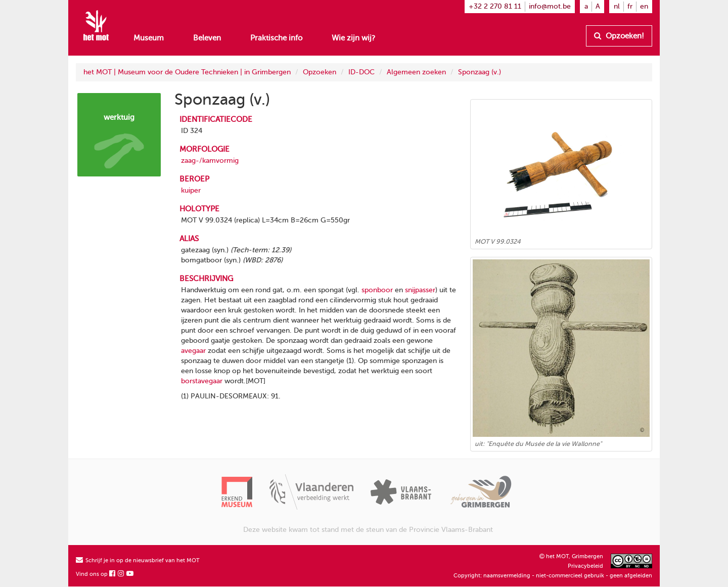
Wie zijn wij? (353, 38)
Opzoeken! (619, 36)
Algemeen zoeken (416, 72)
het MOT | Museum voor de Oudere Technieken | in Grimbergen (187, 72)
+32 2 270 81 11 (495, 6)
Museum (149, 38)
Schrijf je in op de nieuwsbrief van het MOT (138, 560)
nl (617, 6)
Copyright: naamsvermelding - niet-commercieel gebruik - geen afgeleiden (553, 576)
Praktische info (276, 38)
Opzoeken (320, 72)
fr (630, 6)
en (644, 6)
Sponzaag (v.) (480, 72)
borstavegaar (202, 381)
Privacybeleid (585, 566)
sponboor (377, 290)
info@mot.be (550, 6)
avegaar (193, 351)
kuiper (191, 190)
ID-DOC (361, 72)
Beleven (207, 38)
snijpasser (420, 290)
